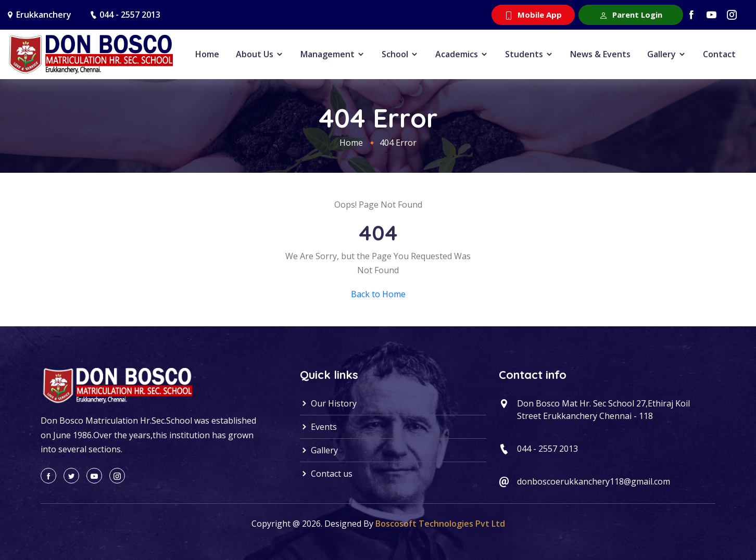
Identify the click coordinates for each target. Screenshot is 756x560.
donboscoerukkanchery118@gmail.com (594, 481)
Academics (462, 54)
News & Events (600, 54)
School (400, 54)
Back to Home (378, 294)
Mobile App (533, 15)
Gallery (667, 54)
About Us (260, 54)
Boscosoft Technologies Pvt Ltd (440, 524)
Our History (328, 403)
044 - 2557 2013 (130, 15)
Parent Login (631, 15)
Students (529, 54)
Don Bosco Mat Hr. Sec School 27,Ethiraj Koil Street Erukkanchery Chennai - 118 (603, 410)
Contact (719, 54)
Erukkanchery (44, 15)
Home (207, 54)
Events (318, 427)
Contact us (326, 474)
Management (333, 54)
